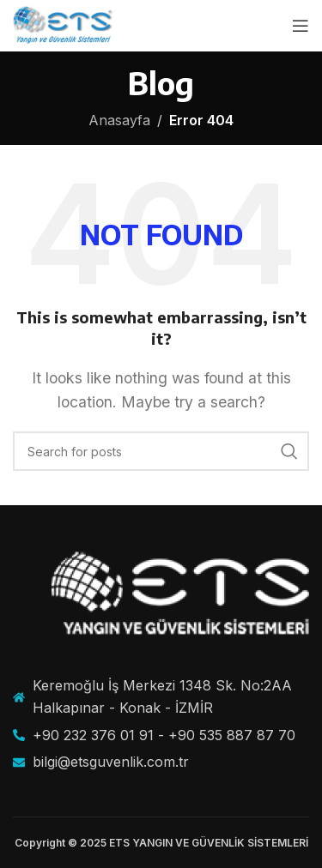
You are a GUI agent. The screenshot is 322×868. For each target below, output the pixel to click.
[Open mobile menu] (301, 26)
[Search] (161, 451)
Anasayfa (119, 120)
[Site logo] (63, 24)
